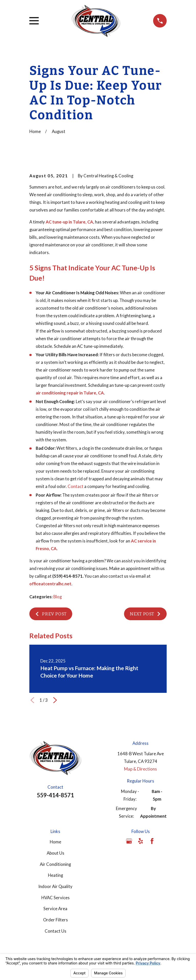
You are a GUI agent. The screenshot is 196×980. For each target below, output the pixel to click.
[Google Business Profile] (129, 841)
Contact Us (56, 931)
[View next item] (55, 700)
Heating (56, 875)
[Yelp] (140, 841)
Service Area (55, 909)
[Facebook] (152, 841)
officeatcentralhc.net (50, 584)
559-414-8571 (55, 795)
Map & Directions (140, 769)
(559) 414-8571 (68, 576)
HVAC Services (56, 898)
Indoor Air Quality (55, 886)
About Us (56, 853)
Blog (58, 597)
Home (56, 842)
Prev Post (51, 614)
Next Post (145, 614)
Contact (76, 486)
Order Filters (56, 920)
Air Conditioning (55, 864)
